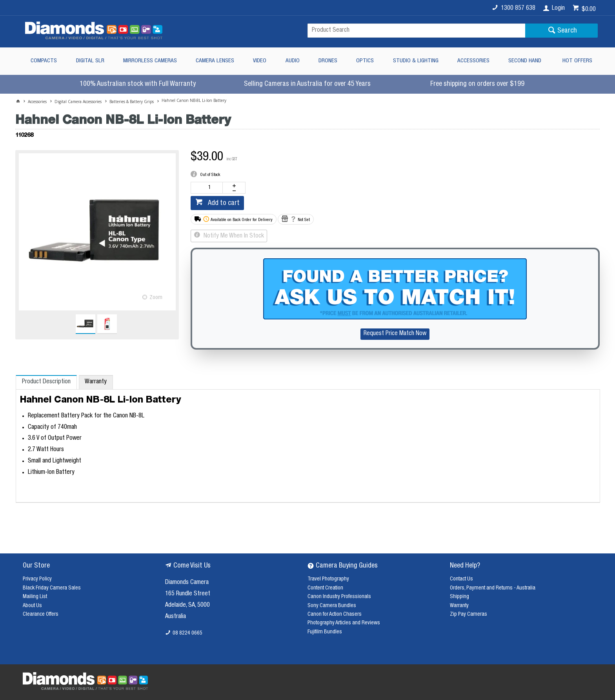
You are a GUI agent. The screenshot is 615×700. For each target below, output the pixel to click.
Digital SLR (90, 61)
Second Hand (525, 61)
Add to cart (223, 203)
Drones (328, 61)
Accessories (473, 61)
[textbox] (416, 31)
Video (260, 61)
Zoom (156, 298)
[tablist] (308, 439)
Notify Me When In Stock (233, 236)
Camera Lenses (215, 61)
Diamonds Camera (187, 583)
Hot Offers (577, 61)
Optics (365, 61)
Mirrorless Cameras (150, 61)
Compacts (44, 61)
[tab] (46, 382)
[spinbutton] (208, 188)
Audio (293, 61)
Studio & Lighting (416, 61)
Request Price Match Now (395, 334)
